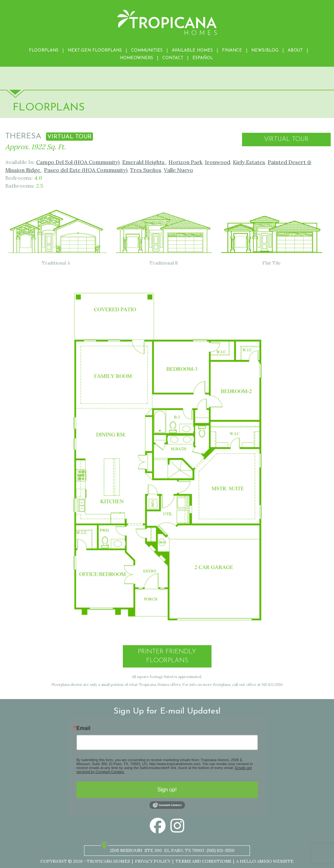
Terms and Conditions (203, 861)
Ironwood (218, 162)
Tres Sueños (146, 170)
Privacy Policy (153, 861)
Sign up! (167, 790)
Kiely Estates (249, 162)
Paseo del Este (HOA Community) (86, 170)
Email (84, 728)
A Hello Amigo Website (265, 861)
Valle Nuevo (178, 170)
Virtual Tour (286, 140)
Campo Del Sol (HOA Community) (78, 162)
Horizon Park (185, 162)
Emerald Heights (144, 162)
